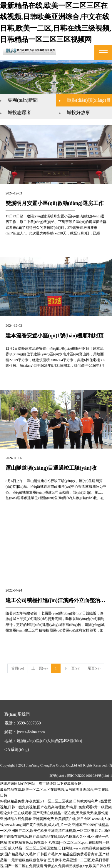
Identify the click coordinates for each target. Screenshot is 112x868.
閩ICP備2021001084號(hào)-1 (90, 772)
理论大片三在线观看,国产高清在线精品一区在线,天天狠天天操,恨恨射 (54, 809)
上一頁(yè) (40, 665)
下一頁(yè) (72, 665)
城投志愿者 (25, 109)
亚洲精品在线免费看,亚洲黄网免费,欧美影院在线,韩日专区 (45, 814)
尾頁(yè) (94, 665)
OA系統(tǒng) (17, 746)
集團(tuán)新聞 (28, 97)
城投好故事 (78, 109)
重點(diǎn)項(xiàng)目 (83, 99)
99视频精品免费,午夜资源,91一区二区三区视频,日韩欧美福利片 (49, 797)
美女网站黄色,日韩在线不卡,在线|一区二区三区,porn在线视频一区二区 (54, 837)
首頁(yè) (17, 665)
